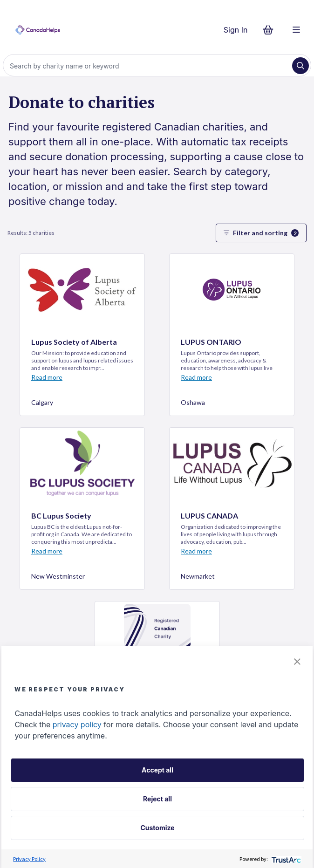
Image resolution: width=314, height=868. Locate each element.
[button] (297, 662)
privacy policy (77, 724)
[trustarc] (285, 859)
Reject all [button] (157, 799)
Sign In (236, 30)
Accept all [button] (157, 770)
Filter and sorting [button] (261, 233)
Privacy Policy (29, 859)
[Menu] (296, 30)
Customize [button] (157, 828)
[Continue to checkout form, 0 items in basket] (271, 30)
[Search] (149, 66)
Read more (47, 377)
